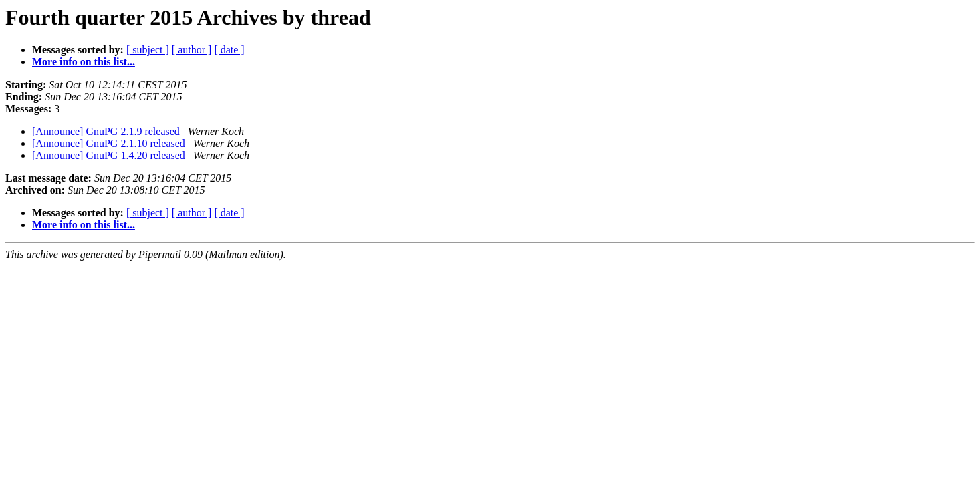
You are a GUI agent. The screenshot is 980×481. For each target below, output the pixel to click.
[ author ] (192, 50)
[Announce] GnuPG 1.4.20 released (110, 155)
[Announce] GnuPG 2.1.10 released (110, 143)
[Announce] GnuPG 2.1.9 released (107, 131)
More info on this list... (84, 62)
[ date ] (229, 50)
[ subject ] (148, 50)
